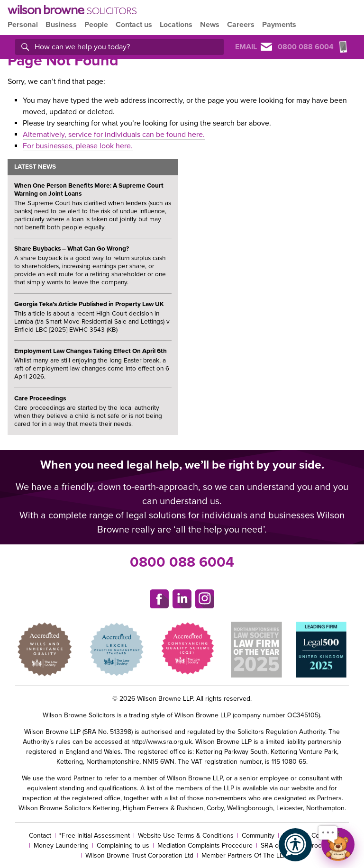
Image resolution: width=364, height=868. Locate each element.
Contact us (134, 25)
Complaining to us (123, 845)
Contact (40, 836)
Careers (241, 25)
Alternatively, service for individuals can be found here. (114, 135)
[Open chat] (338, 844)
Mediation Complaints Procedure (205, 845)
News (210, 25)
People (96, 25)
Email (254, 47)
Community (258, 836)
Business (61, 25)
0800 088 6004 (182, 562)
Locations (176, 25)
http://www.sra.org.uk (162, 742)
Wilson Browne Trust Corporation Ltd (139, 855)
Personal (23, 25)
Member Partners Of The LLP (244, 855)
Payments (279, 25)
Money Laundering (61, 845)
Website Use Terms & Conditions (186, 836)
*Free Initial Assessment (95, 836)
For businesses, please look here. (78, 146)
